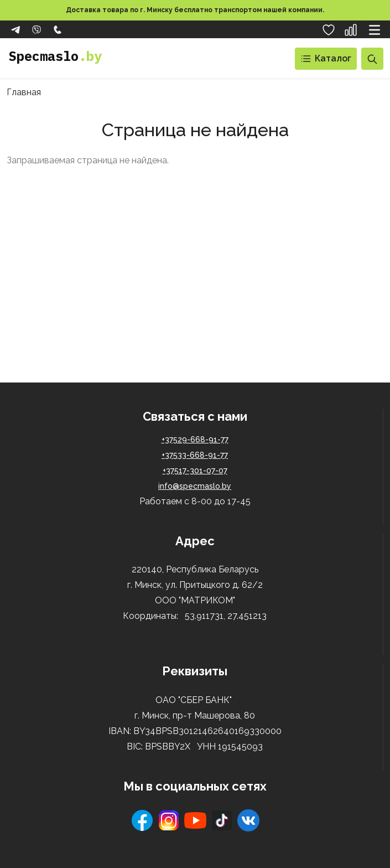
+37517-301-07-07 (195, 471)
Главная (24, 92)
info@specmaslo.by (195, 486)
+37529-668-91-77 (195, 440)
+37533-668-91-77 (195, 455)
